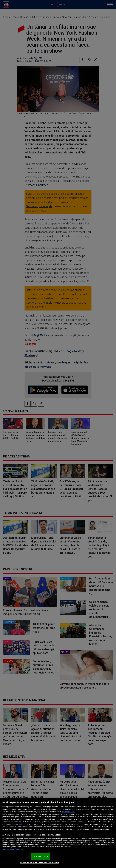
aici (20, 824)
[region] (58, 833)
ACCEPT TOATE (41, 856)
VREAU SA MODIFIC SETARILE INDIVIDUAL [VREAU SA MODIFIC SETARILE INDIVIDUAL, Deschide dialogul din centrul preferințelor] (40, 863)
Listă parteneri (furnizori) (13, 849)
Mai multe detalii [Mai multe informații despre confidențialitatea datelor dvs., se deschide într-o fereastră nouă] (69, 812)
